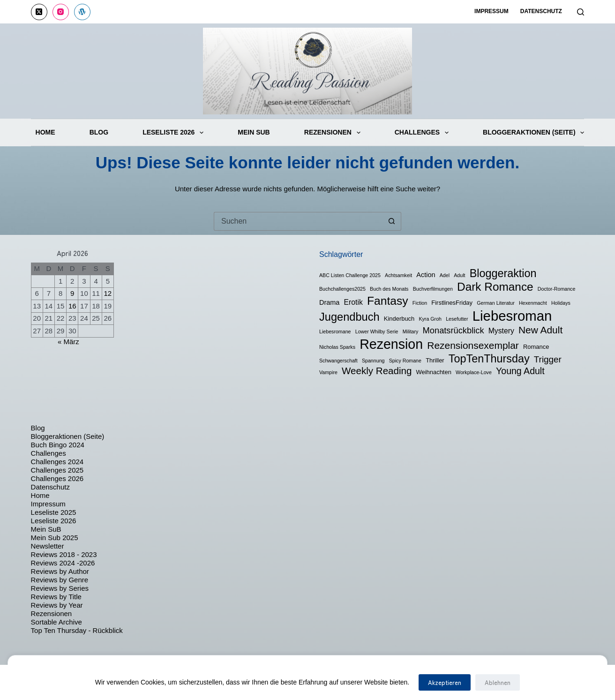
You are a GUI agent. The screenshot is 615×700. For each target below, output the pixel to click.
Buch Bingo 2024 (58, 445)
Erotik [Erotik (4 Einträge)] (353, 302)
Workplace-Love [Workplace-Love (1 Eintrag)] (474, 372)
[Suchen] (581, 12)
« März (68, 342)
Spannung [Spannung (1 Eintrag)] (373, 361)
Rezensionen (332, 133)
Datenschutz (541, 11)
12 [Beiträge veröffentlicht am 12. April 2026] (108, 293)
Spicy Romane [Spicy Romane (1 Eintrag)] (405, 361)
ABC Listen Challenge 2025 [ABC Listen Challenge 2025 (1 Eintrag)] (350, 275)
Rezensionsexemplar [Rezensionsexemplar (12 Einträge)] (473, 345)
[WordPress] (82, 12)
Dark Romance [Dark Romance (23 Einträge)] (495, 287)
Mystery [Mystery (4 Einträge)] (501, 331)
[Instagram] (61, 12)
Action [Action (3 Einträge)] (426, 275)
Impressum (491, 11)
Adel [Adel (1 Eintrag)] (445, 275)
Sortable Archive (56, 622)
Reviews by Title (56, 597)
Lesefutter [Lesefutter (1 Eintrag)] (457, 319)
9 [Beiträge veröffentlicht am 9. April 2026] (72, 293)
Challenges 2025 (57, 470)
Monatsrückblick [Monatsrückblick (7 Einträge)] (454, 330)
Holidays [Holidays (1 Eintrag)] (561, 303)
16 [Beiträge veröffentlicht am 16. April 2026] (72, 306)
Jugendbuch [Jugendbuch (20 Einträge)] (349, 317)
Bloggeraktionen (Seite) (533, 133)
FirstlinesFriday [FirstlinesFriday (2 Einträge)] (452, 303)
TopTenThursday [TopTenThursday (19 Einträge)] (489, 359)
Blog (99, 132)
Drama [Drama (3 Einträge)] (329, 302)
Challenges (422, 133)
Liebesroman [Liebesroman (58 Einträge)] (512, 316)
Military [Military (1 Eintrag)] (411, 331)
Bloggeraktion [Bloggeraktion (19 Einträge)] (503, 273)
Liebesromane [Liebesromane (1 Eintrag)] (335, 331)
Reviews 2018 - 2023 (64, 554)
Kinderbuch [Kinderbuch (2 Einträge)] (399, 319)
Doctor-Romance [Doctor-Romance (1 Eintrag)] (557, 289)
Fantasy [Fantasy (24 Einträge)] (388, 301)
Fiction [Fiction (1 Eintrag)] (420, 303)
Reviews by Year (57, 605)
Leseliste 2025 (54, 512)
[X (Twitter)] (39, 12)
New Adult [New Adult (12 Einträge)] (540, 330)
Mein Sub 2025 (55, 538)
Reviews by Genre (60, 580)
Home (45, 132)
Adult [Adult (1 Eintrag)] (459, 275)
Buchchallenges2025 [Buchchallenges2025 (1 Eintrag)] (342, 289)
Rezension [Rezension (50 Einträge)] (391, 344)
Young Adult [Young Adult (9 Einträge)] (520, 371)
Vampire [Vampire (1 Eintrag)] (328, 372)
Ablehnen (498, 682)
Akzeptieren (445, 682)
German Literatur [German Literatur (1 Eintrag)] (496, 303)
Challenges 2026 (57, 478)
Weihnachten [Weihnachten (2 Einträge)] (434, 372)
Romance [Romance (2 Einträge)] (536, 347)
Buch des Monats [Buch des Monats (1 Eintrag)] (389, 289)
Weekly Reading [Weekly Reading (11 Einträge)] (377, 371)
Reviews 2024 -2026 (63, 563)
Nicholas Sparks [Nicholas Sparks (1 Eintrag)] (337, 347)
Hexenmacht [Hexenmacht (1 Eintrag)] (533, 303)
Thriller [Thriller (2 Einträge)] (435, 360)
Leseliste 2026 (173, 133)
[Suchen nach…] (298, 221)
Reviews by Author (60, 571)
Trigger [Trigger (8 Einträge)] (548, 359)
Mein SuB (254, 132)
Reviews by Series (60, 588)
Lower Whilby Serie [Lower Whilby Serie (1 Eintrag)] (377, 331)
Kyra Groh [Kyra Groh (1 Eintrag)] (430, 319)
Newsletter (48, 546)
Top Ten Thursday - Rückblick (77, 630)
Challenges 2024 (57, 462)
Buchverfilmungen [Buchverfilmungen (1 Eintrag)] (433, 289)
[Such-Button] (392, 221)
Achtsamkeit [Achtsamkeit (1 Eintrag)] (398, 275)
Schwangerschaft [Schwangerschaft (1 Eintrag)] (338, 361)
